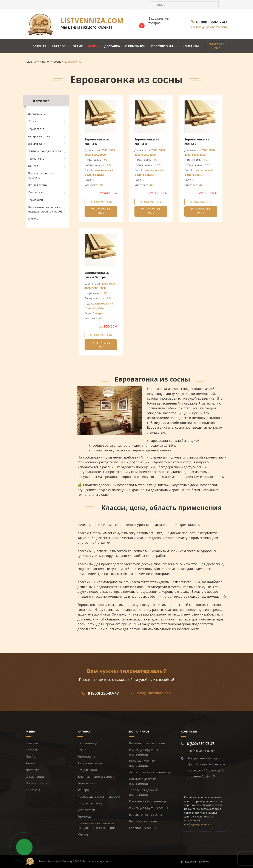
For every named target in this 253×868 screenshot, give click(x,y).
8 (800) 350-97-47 (212, 22)
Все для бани (37, 144)
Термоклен (35, 200)
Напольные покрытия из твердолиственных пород (45, 209)
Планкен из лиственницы (148, 801)
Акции (93, 46)
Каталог (59, 46)
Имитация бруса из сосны (148, 808)
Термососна (36, 129)
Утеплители (36, 192)
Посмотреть (103, 202)
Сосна (32, 121)
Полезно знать (163, 46)
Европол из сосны (142, 828)
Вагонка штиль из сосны (147, 743)
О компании (135, 46)
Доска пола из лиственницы (150, 772)
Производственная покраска (41, 176)
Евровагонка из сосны (146, 815)
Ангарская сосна (39, 136)
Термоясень (36, 159)
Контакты (191, 46)
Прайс (78, 46)
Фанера (33, 166)
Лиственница (37, 114)
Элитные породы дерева (44, 151)
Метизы (33, 219)
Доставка (112, 46)
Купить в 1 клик (101, 211)
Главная (39, 46)
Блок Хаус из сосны (143, 821)
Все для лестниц (39, 185)
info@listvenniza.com (211, 27)
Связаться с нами (217, 46)
